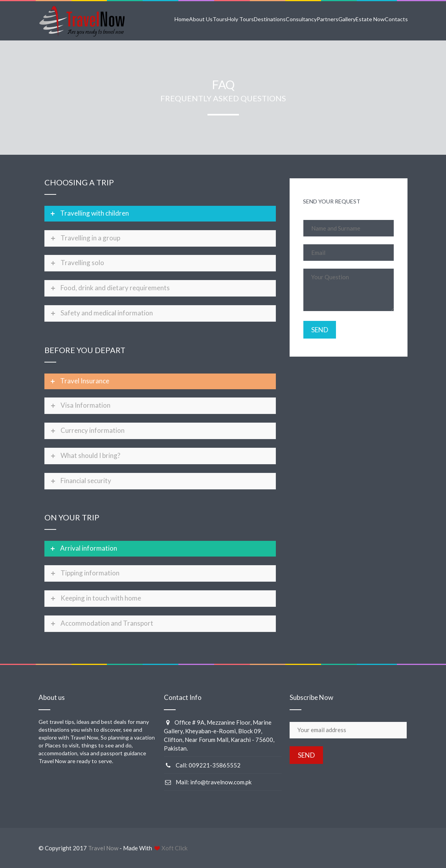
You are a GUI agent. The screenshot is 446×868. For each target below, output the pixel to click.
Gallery (347, 19)
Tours (220, 19)
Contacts (396, 19)
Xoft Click (174, 848)
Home (182, 19)
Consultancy (301, 19)
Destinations (270, 19)
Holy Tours (240, 19)
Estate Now (370, 19)
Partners (328, 19)
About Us (201, 19)
